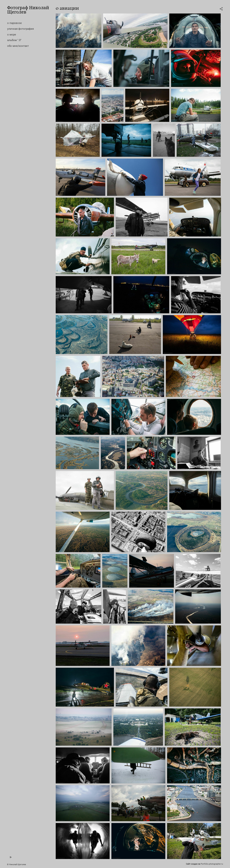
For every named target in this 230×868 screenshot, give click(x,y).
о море (12, 35)
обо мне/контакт (18, 46)
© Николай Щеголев (16, 864)
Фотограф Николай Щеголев (28, 10)
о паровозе (14, 23)
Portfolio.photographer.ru (212, 864)
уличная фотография (20, 29)
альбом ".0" (14, 40)
